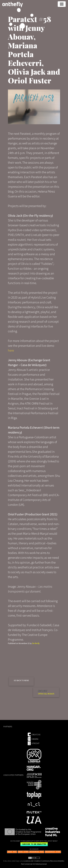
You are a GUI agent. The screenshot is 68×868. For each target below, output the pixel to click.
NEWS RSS (12, 852)
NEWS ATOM (23, 852)
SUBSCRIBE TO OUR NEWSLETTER (34, 844)
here (11, 350)
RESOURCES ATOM (53, 852)
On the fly (36, 643)
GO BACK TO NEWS (21, 680)
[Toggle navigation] (62, 4)
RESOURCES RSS (37, 852)
